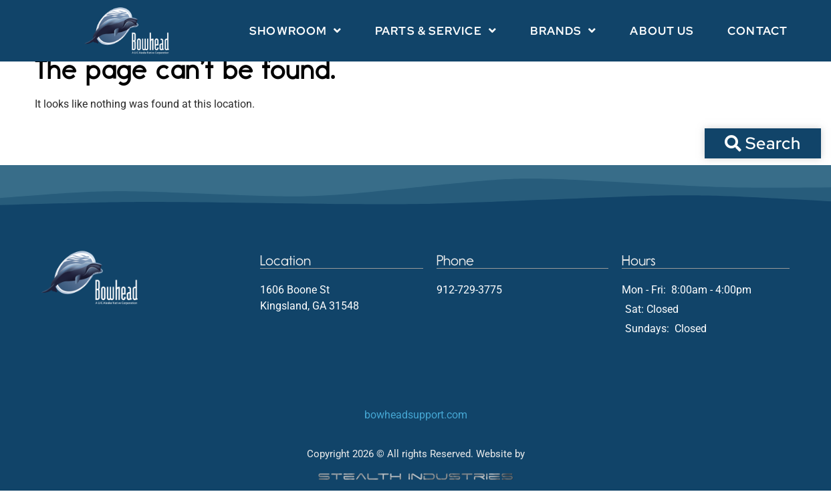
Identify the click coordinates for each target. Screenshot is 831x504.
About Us (662, 31)
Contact (757, 31)
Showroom (295, 30)
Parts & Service (436, 30)
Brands (564, 30)
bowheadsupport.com (416, 428)
